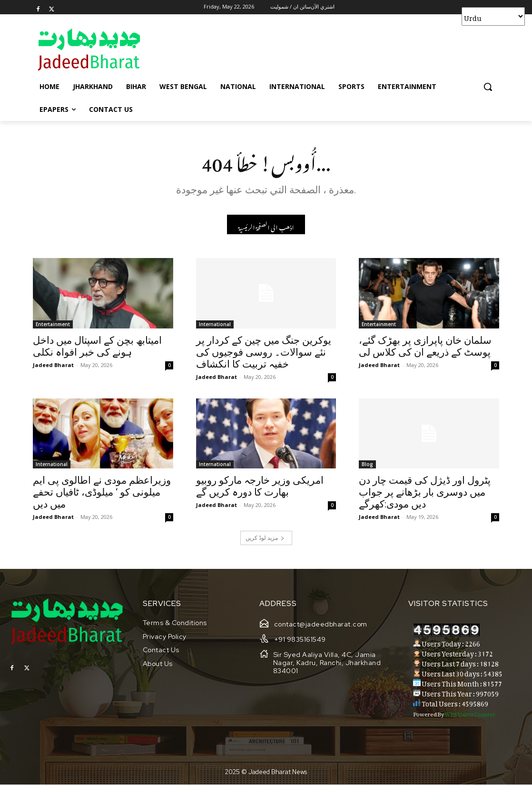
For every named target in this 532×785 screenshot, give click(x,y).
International (215, 324)
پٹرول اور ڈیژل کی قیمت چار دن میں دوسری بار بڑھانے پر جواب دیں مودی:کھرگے (425, 493)
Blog (367, 465)
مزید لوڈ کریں (265, 539)
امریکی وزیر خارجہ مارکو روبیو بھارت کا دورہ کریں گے (260, 487)
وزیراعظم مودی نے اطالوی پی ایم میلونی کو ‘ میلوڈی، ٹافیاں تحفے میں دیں (102, 493)
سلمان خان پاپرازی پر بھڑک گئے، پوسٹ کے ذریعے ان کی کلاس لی (425, 346)
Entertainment (53, 324)
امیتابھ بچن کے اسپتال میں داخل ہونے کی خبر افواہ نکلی (97, 346)
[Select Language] (493, 16)
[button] (488, 87)
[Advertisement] (256, 49)
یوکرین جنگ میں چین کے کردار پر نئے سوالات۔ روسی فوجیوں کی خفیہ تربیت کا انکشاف (264, 352)
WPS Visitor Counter (470, 714)
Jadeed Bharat (53, 365)
